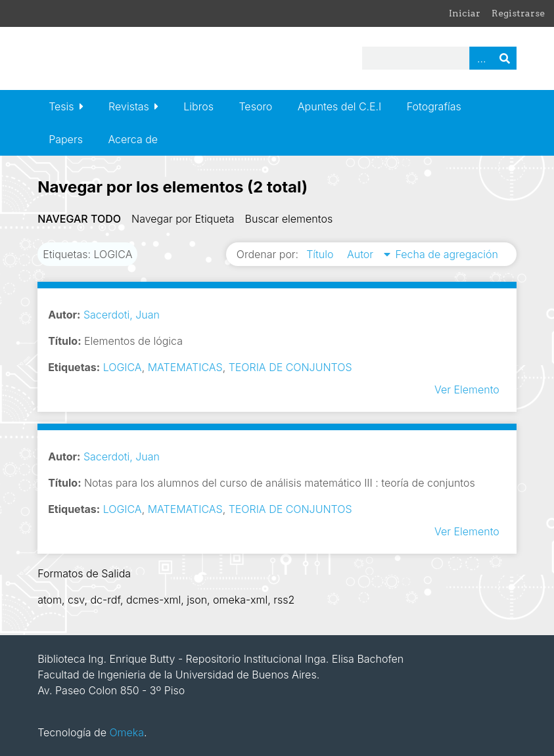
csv (76, 600)
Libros (198, 106)
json (197, 600)
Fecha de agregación (447, 254)
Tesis (61, 106)
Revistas (129, 106)
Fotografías (434, 106)
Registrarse (518, 13)
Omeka (127, 732)
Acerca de (133, 139)
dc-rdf (105, 600)
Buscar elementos (289, 219)
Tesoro (255, 106)
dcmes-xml (153, 600)
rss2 (284, 600)
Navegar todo (79, 219)
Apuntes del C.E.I (339, 106)
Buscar (505, 58)
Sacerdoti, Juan (122, 315)
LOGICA (123, 367)
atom (50, 600)
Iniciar (465, 13)
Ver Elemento (467, 389)
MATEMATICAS (185, 367)
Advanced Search (481, 58)
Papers (66, 139)
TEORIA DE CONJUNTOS (290, 367)
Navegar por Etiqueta (183, 219)
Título (321, 254)
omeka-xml (240, 600)
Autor (362, 254)
